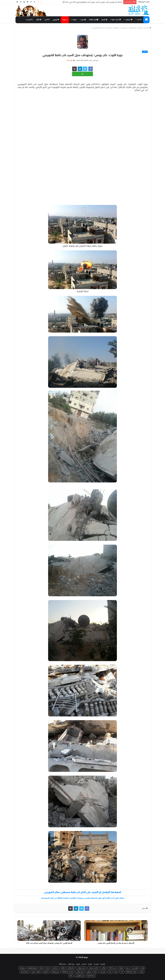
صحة (48, 968)
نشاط (95, 972)
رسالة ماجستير (25, 972)
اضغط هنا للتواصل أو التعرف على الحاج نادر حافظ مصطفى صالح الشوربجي (82, 892)
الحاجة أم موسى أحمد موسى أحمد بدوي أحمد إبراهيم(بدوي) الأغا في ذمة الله (92, 2)
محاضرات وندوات (94, 968)
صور (83, 20)
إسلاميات (55, 968)
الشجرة (104, 20)
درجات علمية (116, 20)
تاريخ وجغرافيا (55, 972)
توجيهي (56, 20)
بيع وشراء (22, 968)
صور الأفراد (71, 964)
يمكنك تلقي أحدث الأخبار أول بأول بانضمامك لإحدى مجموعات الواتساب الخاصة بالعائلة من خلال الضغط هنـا (83, 898)
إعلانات (141, 972)
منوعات (74, 20)
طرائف (63, 968)
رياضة (41, 968)
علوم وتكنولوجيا (32, 968)
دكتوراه (90, 964)
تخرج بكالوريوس (80, 976)
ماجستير (84, 964)
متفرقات (140, 28)
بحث (139, 20)
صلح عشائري (80, 972)
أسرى (47, 20)
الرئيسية (103, 964)
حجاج (110, 972)
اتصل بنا (30, 20)
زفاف (143, 968)
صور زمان (103, 972)
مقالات (104, 968)
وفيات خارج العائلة (131, 972)
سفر (128, 968)
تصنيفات (129, 20)
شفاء (71, 976)
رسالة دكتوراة (91, 976)
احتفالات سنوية (36, 972)
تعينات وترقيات (81, 968)
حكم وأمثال (71, 968)
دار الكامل (46, 972)
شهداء (65, 20)
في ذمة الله (112, 968)
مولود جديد (135, 968)
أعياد (122, 972)
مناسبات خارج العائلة (68, 972)
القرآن (39, 20)
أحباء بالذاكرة (94, 20)
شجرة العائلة (63, 964)
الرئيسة (148, 28)
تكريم (116, 972)
